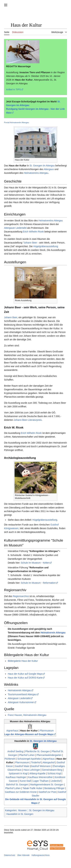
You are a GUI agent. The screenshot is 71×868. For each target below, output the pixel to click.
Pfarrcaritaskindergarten (49, 755)
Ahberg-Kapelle (37, 773)
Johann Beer (30, 243)
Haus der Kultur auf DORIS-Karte (25, 678)
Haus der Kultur (24, 80)
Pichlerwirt (10, 759)
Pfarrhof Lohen (27, 755)
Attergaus (49, 169)
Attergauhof (49, 762)
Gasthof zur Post (47, 792)
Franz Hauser (15, 715)
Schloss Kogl (54, 773)
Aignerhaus (12, 731)
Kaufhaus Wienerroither (40, 777)
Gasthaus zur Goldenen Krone (21, 792)
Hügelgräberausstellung (46, 246)
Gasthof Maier (22, 766)
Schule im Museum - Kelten (35, 563)
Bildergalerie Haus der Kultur (23, 661)
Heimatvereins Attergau (36, 173)
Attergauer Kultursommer (21, 702)
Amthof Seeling (15, 751)
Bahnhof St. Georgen (17, 785)
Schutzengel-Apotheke (29, 759)
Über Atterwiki (23, 855)
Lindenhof (56, 781)
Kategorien (11, 810)
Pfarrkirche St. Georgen (38, 751)
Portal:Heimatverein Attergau (16, 122)
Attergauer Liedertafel (15, 228)
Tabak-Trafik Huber (33, 788)
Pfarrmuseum (47, 731)
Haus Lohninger (32, 770)
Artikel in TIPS (13, 89)
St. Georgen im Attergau (42, 166)
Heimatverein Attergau (53, 633)
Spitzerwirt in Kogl (18, 773)
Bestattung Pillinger (55, 788)
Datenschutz (10, 855)
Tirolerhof (36, 762)
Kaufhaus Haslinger (16, 777)
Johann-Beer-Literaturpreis (28, 420)
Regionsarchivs (21, 596)
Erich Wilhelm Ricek (33, 232)
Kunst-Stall (25, 781)
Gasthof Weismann (41, 766)
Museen (22, 810)
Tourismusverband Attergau (22, 694)
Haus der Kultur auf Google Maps (25, 674)
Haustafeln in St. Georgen (20, 814)
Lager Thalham (41, 781)
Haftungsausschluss (41, 855)
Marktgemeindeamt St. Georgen (47, 785)
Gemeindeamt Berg (52, 770)
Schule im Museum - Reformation (38, 583)
